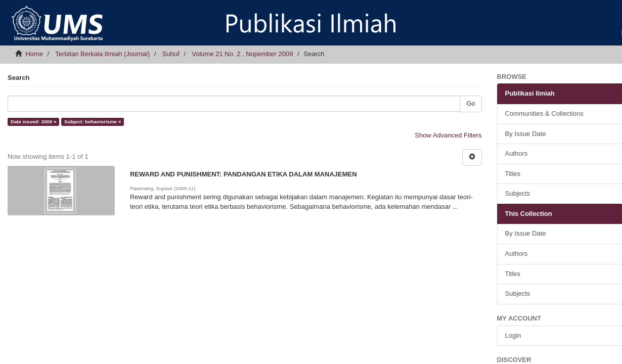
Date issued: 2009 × (34, 122)
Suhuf (171, 54)
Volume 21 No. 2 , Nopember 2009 (242, 54)
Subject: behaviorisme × (93, 122)
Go (471, 103)
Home (34, 54)
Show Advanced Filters (448, 135)
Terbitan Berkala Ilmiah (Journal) (102, 54)
